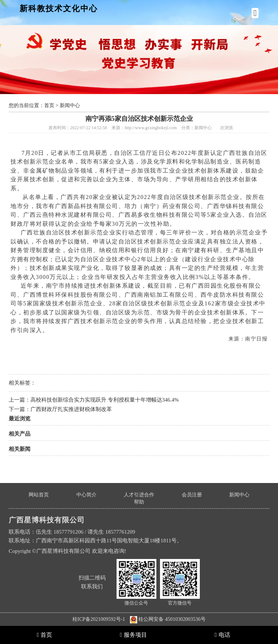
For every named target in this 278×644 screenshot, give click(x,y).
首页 (49, 105)
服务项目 (133, 635)
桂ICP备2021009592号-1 (99, 619)
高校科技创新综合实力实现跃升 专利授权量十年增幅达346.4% (105, 400)
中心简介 (87, 495)
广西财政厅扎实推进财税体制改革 (71, 409)
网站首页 (39, 495)
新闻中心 (70, 105)
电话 (222, 635)
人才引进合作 (139, 495)
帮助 (139, 502)
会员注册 (192, 495)
